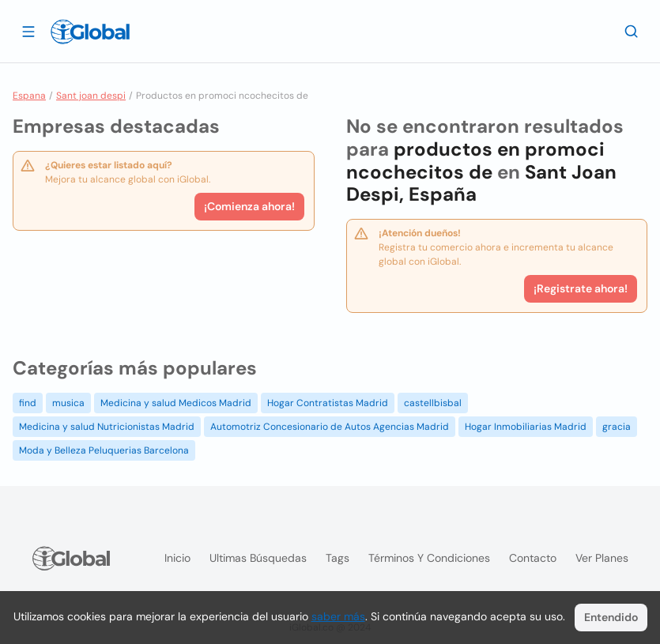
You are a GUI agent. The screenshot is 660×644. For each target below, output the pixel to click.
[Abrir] (28, 31)
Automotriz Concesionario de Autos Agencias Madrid (330, 427)
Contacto (533, 558)
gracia (617, 427)
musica (68, 403)
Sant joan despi (91, 96)
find (28, 403)
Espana (29, 96)
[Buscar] (632, 31)
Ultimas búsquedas (258, 558)
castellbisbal (433, 403)
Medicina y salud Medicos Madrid (176, 403)
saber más (338, 616)
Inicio (177, 558)
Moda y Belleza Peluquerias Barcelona (104, 450)
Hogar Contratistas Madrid (328, 403)
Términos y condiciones (429, 558)
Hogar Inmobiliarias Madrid (526, 427)
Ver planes (602, 558)
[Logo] (90, 32)
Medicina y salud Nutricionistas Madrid (107, 427)
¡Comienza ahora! (249, 206)
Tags (338, 558)
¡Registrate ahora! (581, 288)
